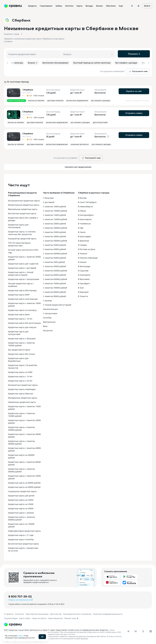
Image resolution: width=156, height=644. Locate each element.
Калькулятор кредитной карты (22, 237)
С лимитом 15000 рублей (54, 213)
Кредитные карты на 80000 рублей (24, 481)
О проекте (9, 612)
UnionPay (47, 316)
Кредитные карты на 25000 (21, 502)
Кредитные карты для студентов (23, 262)
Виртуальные (49, 320)
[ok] (143, 629)
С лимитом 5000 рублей (54, 260)
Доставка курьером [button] (55, 99)
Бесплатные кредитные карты (22, 211)
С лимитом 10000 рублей (54, 204)
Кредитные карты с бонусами (22, 336)
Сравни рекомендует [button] (16, 99)
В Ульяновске (84, 273)
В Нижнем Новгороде (88, 256)
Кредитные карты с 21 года (21, 533)
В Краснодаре (84, 234)
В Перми (82, 209)
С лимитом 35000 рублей (54, 243)
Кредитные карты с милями (21, 511)
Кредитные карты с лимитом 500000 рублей (21, 516)
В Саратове (83, 269)
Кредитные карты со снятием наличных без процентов (22, 231)
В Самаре (82, 243)
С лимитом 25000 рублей (54, 230)
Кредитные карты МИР (19, 293)
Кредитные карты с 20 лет (20, 379)
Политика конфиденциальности (108, 612)
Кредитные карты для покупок (22, 325)
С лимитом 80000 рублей (54, 290)
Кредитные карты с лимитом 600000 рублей (21, 468)
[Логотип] (13, 622)
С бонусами (48, 196)
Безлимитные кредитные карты (23, 383)
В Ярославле (84, 277)
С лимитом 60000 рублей (54, 273)
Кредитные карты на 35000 (21, 498)
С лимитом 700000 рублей (55, 286)
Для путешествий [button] (100, 121)
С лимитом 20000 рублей (54, 222)
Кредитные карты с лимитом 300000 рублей (21, 440)
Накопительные (50, 307)
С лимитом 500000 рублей (55, 269)
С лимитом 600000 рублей (55, 277)
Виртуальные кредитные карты (23, 207)
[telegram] (128, 629)
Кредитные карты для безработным (18, 358)
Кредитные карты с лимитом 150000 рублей (21, 413)
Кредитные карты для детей (21, 494)
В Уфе (81, 226)
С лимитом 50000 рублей (54, 264)
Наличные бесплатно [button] (80, 142)
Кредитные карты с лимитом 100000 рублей (21, 342)
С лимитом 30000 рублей (54, 234)
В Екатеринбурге (86, 213)
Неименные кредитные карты (22, 400)
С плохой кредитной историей (57, 303)
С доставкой (49, 200)
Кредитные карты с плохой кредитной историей (21, 272)
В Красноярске (85, 217)
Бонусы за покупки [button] (36, 99)
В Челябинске (84, 222)
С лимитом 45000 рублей (54, 256)
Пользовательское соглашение (77, 612)
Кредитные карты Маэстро (21, 392)
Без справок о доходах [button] (101, 99)
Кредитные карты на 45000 (21, 506)
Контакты (20, 612)
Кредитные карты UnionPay (21, 537)
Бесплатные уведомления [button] (77, 99)
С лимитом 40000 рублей (54, 247)
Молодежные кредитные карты (23, 396)
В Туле (81, 286)
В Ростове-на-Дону (87, 247)
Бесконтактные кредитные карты (24, 542)
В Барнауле (83, 290)
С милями (48, 299)
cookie (20, 636)
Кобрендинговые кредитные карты (24, 529)
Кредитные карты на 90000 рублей (24, 485)
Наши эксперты (39, 616)
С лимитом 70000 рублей (54, 281)
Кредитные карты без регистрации (24, 321)
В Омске (82, 230)
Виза (45, 324)
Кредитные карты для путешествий (18, 331)
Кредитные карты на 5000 (20, 370)
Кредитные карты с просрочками (24, 277)
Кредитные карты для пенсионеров (18, 224)
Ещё (121, 6)
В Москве (82, 196)
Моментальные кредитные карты (24, 203)
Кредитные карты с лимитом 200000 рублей (21, 427)
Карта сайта (25, 616)
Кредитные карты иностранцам (23, 297)
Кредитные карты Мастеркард (22, 288)
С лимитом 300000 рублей (55, 239)
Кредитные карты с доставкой (22, 266)
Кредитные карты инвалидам (22, 387)
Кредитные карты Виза (19, 312)
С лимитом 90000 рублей (54, 294)
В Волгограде (84, 264)
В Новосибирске (85, 204)
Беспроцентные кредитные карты (24, 199)
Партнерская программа (37, 612)
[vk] (136, 629)
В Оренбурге (84, 281)
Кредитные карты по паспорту (22, 308)
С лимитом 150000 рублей (55, 217)
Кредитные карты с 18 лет (20, 317)
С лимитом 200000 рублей (55, 226)
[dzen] (151, 629)
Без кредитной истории (19, 348)
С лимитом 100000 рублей (55, 209)
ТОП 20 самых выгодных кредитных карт (19, 242)
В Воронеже (83, 239)
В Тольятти (83, 294)
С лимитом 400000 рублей (55, 252)
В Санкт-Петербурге (87, 200)
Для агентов (56, 612)
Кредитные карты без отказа (21, 352)
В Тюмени (83, 252)
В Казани (82, 260)
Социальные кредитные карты (22, 489)
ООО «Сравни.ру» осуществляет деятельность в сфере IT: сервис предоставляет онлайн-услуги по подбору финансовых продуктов (56, 628)
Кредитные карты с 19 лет (20, 374)
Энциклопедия (11, 616)
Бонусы (33, 63)
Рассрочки (48, 328)
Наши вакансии (55, 616)
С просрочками (50, 311)
